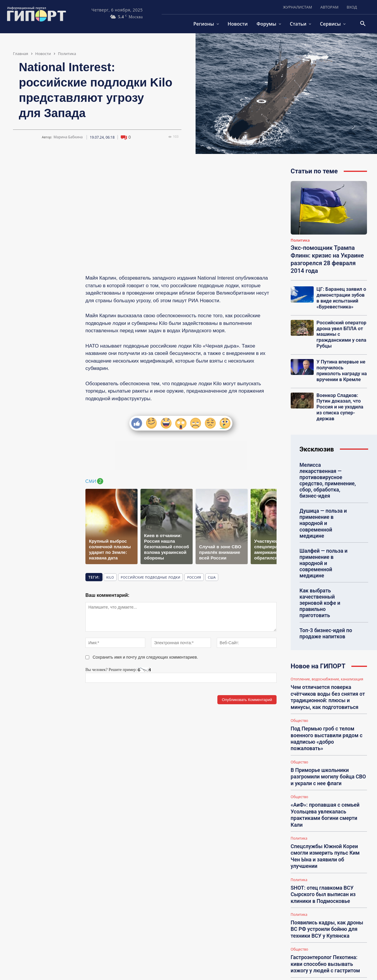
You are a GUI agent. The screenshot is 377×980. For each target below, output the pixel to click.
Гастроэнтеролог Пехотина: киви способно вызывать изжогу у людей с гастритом (327, 871)
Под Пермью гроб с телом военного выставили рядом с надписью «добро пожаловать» (326, 680)
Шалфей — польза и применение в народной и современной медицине (326, 527)
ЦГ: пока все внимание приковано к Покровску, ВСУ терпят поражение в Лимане (329, 935)
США (212, 577)
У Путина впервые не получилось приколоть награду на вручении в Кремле (340, 365)
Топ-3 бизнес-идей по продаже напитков (324, 584)
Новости (43, 54)
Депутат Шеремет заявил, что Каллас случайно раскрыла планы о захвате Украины (324, 903)
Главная (21, 54)
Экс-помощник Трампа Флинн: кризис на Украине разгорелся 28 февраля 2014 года (327, 259)
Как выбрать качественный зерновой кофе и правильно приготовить (327, 558)
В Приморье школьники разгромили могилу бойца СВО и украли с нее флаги (327, 711)
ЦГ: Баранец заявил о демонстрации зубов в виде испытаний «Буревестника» (340, 297)
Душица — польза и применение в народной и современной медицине (326, 495)
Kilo (110, 577)
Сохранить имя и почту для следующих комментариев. (145, 657)
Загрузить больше (329, 952)
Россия (194, 577)
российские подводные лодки (151, 577)
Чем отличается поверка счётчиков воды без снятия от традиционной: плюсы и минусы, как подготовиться (328, 645)
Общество (299, 667)
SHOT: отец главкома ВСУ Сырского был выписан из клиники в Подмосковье (320, 807)
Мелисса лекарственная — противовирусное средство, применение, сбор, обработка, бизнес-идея (327, 461)
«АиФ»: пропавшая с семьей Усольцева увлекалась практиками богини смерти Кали (327, 744)
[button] (363, 24)
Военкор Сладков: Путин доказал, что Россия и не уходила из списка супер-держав (341, 396)
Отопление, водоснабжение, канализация (327, 629)
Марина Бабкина (68, 137)
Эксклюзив (317, 434)
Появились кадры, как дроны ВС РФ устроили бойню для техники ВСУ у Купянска (327, 839)
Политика (67, 54)
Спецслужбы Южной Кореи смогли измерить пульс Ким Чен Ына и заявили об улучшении (327, 775)
